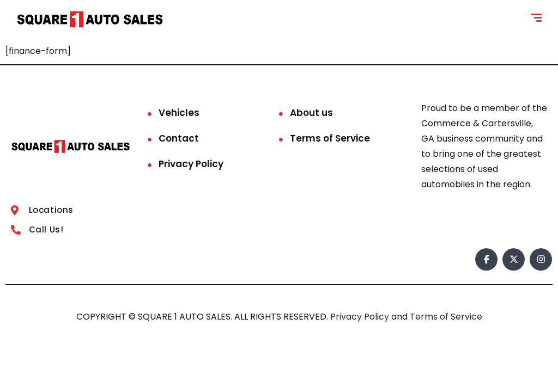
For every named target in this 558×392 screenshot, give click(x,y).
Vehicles (179, 113)
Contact (179, 138)
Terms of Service (330, 138)
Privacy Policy (191, 164)
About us (311, 113)
